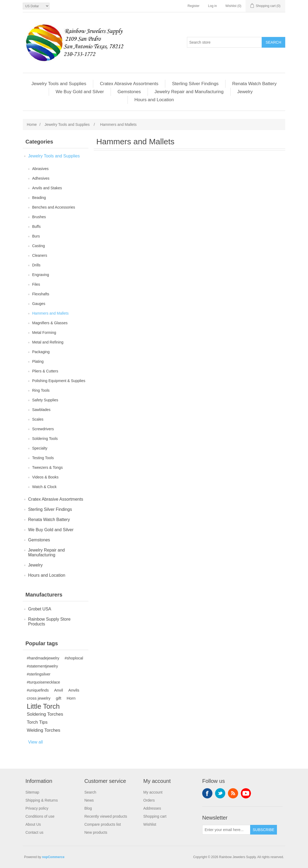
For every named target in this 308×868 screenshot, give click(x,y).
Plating (38, 361)
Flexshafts (41, 294)
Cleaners (40, 255)
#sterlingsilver (39, 674)
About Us (33, 824)
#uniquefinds (38, 690)
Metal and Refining (48, 342)
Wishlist (150, 824)
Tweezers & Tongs (47, 467)
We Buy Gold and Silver (80, 92)
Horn (71, 698)
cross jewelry (39, 698)
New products (96, 832)
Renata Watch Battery (254, 84)
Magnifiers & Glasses (50, 323)
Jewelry (245, 92)
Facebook (207, 793)
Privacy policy (37, 808)
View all (35, 742)
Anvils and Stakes (47, 188)
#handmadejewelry (43, 658)
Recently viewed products (106, 816)
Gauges (39, 304)
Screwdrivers (43, 429)
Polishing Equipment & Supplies (59, 381)
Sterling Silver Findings (195, 84)
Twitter (220, 793)
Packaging (41, 352)
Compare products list (103, 824)
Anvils (74, 690)
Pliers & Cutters (45, 371)
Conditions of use (40, 816)
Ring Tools (41, 390)
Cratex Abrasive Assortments (129, 84)
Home (32, 124)
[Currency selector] (36, 6)
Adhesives (41, 178)
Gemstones (129, 92)
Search (90, 792)
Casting (38, 246)
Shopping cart (155, 816)
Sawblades (41, 410)
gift (58, 698)
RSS (233, 793)
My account (153, 792)
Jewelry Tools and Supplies (59, 84)
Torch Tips (37, 722)
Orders (149, 800)
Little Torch (43, 706)
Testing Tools (43, 458)
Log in (213, 6)
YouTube (246, 793)
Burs (36, 236)
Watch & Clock (44, 487)
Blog (88, 808)
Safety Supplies (45, 400)
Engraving (41, 275)
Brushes (39, 217)
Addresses (152, 808)
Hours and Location (154, 100)
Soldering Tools (45, 439)
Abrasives (40, 169)
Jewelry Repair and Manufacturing (189, 92)
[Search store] (224, 42)
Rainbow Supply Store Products (49, 622)
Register (194, 6)
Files (36, 284)
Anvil (59, 690)
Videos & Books (45, 477)
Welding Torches (44, 730)
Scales (38, 419)
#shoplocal (74, 658)
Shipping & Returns (42, 800)
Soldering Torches (45, 714)
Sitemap (32, 792)
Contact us (34, 832)
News (89, 800)
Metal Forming (44, 333)
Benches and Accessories (54, 207)
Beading (39, 198)
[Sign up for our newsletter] (226, 830)
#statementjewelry (42, 666)
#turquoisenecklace (43, 682)
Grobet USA (40, 609)
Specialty (40, 448)
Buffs (36, 227)
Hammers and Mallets (50, 313)
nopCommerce (53, 857)
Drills (36, 265)
